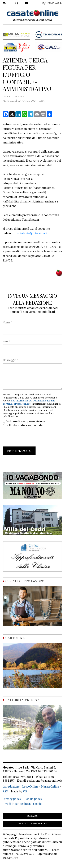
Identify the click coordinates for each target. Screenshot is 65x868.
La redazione (11, 786)
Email (6, 341)
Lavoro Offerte (13, 96)
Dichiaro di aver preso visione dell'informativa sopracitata (25, 423)
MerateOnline (50, 786)
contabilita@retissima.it (31, 233)
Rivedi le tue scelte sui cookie (22, 804)
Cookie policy (33, 799)
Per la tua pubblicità (33, 824)
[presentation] (29, 437)
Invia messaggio (19, 451)
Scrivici (32, 816)
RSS (5, 791)
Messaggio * (10, 360)
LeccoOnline (30, 786)
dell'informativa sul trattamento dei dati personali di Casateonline (29, 402)
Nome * (7, 322)
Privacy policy (12, 799)
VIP (25, 791)
